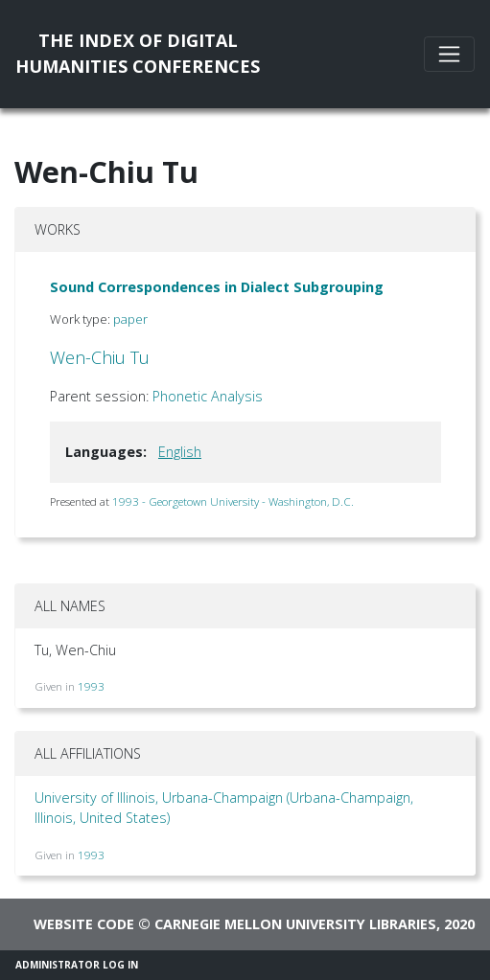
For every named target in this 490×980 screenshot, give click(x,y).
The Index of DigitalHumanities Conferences (138, 53)
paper (130, 319)
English (180, 452)
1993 (91, 686)
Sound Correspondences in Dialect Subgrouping (217, 287)
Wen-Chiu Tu (100, 357)
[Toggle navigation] (449, 54)
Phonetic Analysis (208, 396)
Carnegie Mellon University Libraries (295, 924)
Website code (84, 924)
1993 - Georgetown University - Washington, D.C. (233, 501)
